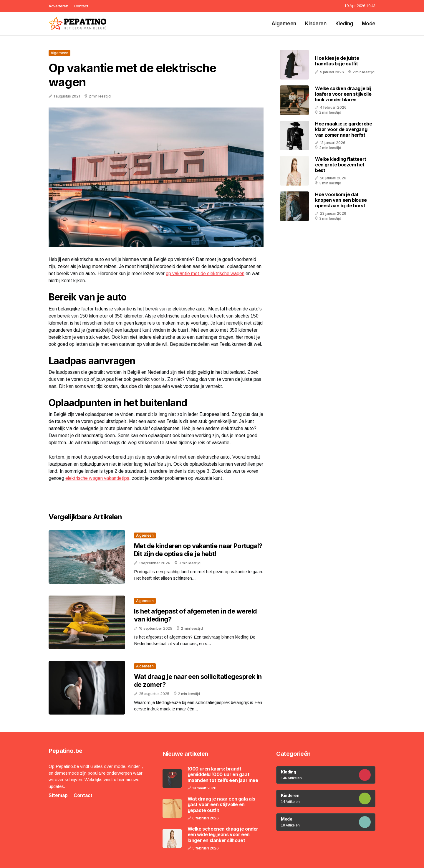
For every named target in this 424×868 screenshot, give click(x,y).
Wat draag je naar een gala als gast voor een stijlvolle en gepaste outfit (221, 805)
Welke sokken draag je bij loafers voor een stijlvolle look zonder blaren (343, 94)
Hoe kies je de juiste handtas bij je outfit (337, 61)
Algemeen (284, 24)
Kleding (344, 24)
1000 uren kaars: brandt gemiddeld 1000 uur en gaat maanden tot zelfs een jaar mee (223, 774)
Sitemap (58, 795)
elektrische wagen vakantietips (97, 478)
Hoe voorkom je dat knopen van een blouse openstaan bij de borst (341, 200)
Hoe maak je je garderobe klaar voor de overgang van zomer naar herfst (343, 129)
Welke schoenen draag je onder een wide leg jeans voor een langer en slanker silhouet (223, 835)
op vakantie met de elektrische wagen (205, 273)
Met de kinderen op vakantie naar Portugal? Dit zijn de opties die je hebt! (198, 550)
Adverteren (58, 6)
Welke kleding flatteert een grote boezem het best (341, 165)
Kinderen (316, 24)
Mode (369, 24)
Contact (81, 6)
